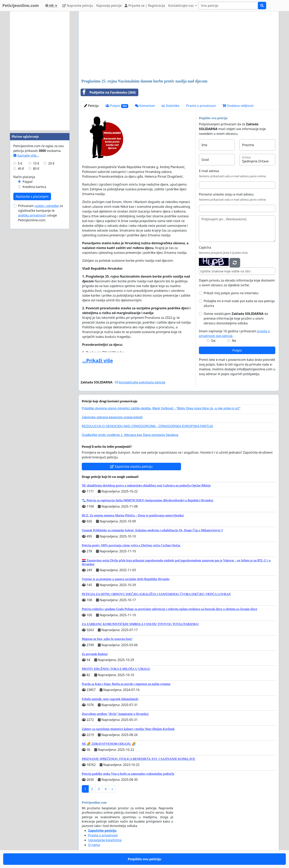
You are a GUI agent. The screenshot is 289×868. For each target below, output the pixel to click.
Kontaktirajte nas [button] (181, 6)
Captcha (205, 247)
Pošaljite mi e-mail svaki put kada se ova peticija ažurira (239, 303)
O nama (94, 845)
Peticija (91, 106)
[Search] (228, 6)
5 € (20, 163)
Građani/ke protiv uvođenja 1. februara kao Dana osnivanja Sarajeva (130, 435)
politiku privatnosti (32, 215)
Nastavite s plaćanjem (32, 196)
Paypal (28, 182)
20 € (51, 163)
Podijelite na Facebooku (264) (108, 92)
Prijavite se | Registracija (145, 6)
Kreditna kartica (34, 187)
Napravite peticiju (78, 6)
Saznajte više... (26, 155)
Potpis (237, 350)
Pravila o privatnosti (201, 106)
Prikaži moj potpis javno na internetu (231, 293)
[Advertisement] (179, 45)
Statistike (171, 106)
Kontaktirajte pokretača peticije (140, 382)
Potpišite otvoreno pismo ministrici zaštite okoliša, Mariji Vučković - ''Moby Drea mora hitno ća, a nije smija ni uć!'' (161, 408)
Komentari (145, 106)
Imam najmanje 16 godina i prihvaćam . (234, 333)
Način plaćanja (24, 177)
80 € (36, 169)
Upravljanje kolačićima (105, 840)
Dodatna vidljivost (238, 106)
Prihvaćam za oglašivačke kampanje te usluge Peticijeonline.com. (40, 213)
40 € (21, 169)
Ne (234, 341)
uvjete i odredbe (47, 206)
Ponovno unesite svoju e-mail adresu (226, 194)
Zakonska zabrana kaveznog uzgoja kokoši (112, 417)
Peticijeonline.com (21, 5)
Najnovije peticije (109, 6)
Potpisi (117, 106)
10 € (36, 163)
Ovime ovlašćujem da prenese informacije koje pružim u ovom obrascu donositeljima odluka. (236, 318)
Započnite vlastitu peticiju (131, 467)
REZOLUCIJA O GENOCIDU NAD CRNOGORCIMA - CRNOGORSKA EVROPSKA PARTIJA (147, 426)
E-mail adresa (209, 171)
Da (213, 341)
